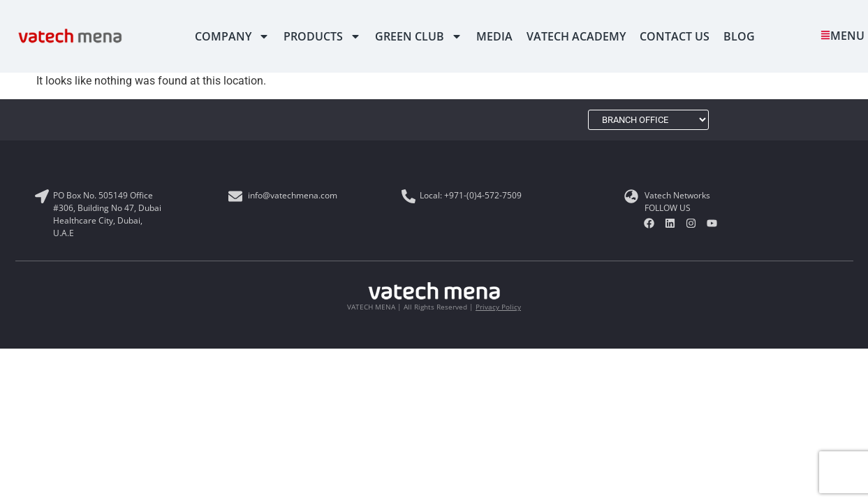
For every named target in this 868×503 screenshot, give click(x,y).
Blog (739, 36)
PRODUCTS (322, 36)
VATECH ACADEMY (576, 36)
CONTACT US (675, 36)
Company (232, 36)
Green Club (419, 36)
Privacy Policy (498, 307)
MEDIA (494, 36)
